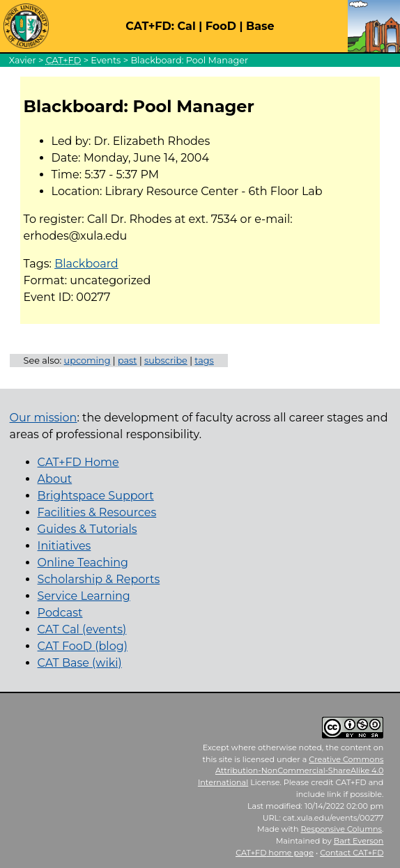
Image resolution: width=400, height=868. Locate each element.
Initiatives (64, 546)
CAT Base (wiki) (80, 663)
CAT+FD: (150, 26)
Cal (186, 26)
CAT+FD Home (78, 462)
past (128, 361)
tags (204, 361)
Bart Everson (359, 841)
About (55, 479)
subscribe (166, 361)
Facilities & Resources (97, 512)
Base (260, 26)
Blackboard (86, 264)
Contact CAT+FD (352, 853)
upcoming (87, 361)
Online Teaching (83, 563)
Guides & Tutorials (87, 529)
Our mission (44, 418)
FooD (221, 26)
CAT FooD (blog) (83, 646)
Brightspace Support (96, 496)
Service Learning (84, 596)
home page (275, 853)
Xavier (23, 60)
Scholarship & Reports (99, 579)
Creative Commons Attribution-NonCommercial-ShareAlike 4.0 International (291, 771)
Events (106, 60)
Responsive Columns (341, 829)
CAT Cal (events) (82, 629)
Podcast (60, 613)
